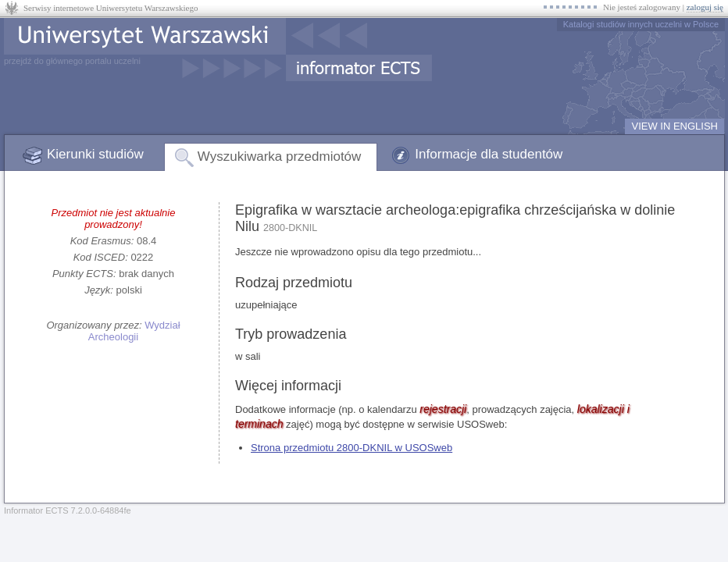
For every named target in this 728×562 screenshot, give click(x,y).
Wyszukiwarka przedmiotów (280, 157)
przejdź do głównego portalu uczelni (72, 61)
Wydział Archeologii (134, 331)
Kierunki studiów (95, 154)
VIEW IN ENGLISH (674, 126)
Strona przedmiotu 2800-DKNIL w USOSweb (352, 448)
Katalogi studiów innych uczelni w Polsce (641, 24)
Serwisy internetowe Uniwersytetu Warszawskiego (111, 8)
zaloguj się (705, 7)
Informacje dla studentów (489, 154)
